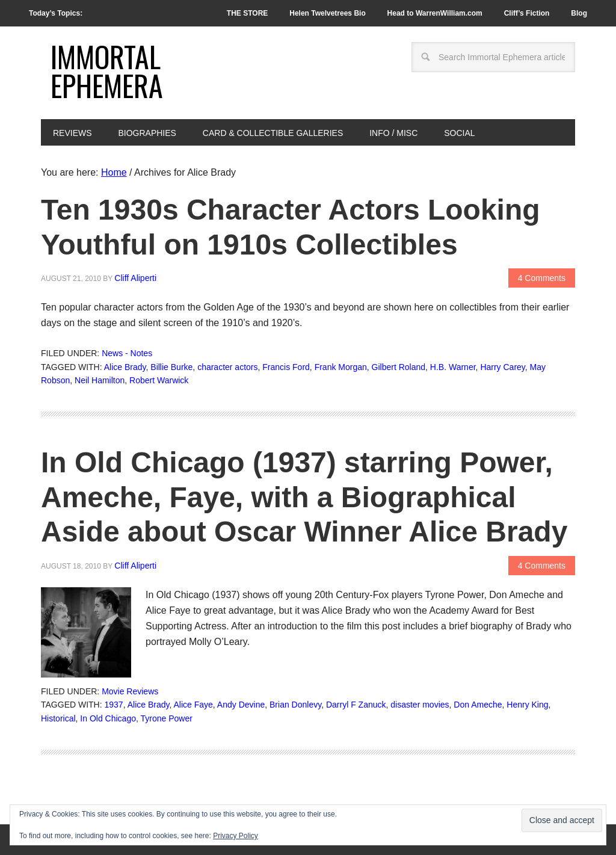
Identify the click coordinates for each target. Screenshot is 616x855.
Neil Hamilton (100, 380)
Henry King (527, 705)
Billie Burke (171, 367)
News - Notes (127, 353)
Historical (58, 718)
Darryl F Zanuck (356, 705)
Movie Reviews (130, 691)
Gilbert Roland (399, 367)
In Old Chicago (108, 718)
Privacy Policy (236, 836)
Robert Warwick (159, 380)
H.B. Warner (453, 367)
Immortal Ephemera (107, 71)
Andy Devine (241, 705)
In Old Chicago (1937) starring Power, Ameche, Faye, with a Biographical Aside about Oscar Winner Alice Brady (304, 497)
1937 (114, 705)
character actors (227, 367)
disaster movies (420, 705)
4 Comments (542, 278)
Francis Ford (286, 367)
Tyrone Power (167, 718)
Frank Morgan (341, 367)
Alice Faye (193, 705)
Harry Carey (502, 367)
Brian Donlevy (295, 705)
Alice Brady (125, 367)
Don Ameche (478, 705)
